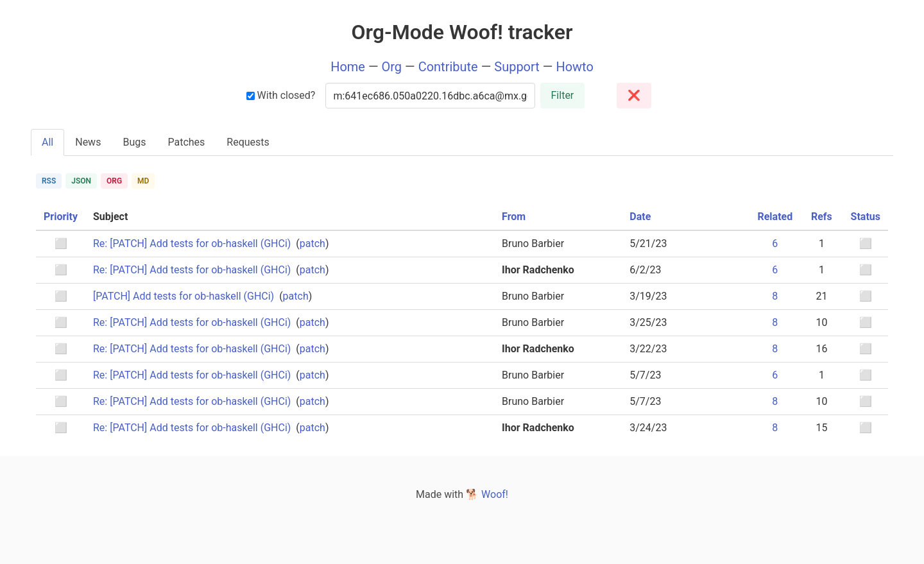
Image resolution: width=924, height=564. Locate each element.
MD (143, 181)
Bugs (134, 142)
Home (348, 67)
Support (517, 67)
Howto (574, 67)
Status (866, 217)
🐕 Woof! (487, 494)
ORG (114, 181)
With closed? (281, 95)
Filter (563, 95)
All (47, 142)
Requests (248, 142)
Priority (61, 217)
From (514, 217)
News (88, 142)
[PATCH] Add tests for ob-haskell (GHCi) (184, 296)
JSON (81, 181)
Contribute (448, 67)
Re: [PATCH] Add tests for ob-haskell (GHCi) (192, 244)
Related (775, 217)
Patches (186, 142)
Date (640, 217)
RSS (49, 181)
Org (392, 67)
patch (312, 244)
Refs (822, 217)
